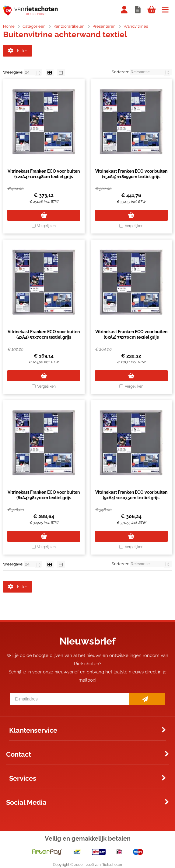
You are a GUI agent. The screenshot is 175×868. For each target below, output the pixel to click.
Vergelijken (46, 226)
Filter (17, 51)
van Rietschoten (108, 865)
